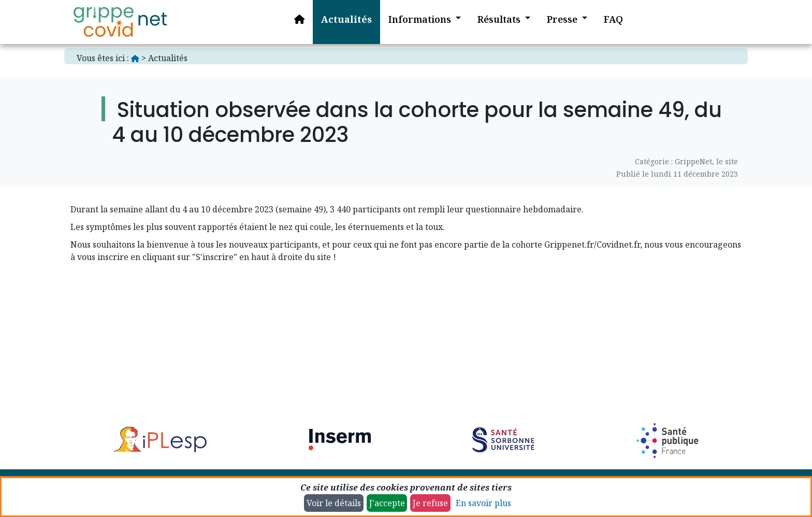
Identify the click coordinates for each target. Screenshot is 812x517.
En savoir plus (483, 503)
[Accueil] (120, 22)
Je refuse (430, 503)
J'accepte (387, 503)
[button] (417, 22)
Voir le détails (334, 503)
